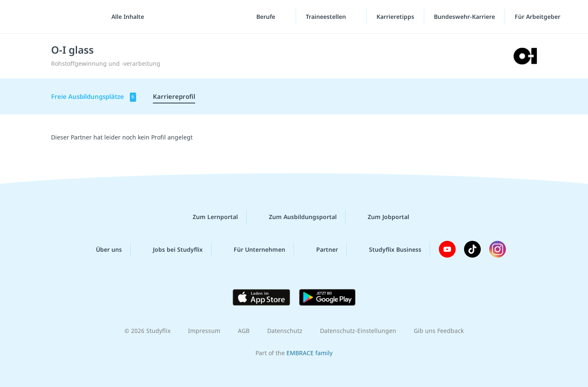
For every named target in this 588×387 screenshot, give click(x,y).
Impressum (204, 331)
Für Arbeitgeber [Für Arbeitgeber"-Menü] (538, 17)
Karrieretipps (395, 17)
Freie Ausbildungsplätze (94, 97)
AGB (244, 331)
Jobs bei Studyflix (171, 249)
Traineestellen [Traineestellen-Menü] (327, 17)
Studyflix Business (388, 249)
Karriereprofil (174, 96)
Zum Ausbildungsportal (296, 217)
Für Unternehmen (253, 249)
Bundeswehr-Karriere (464, 17)
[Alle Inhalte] (125, 17)
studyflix (56, 17)
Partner (320, 249)
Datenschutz (285, 331)
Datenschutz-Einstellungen (358, 331)
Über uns (102, 249)
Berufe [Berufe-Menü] (267, 17)
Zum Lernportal (209, 217)
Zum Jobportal (382, 217)
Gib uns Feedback (439, 331)
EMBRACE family (309, 353)
